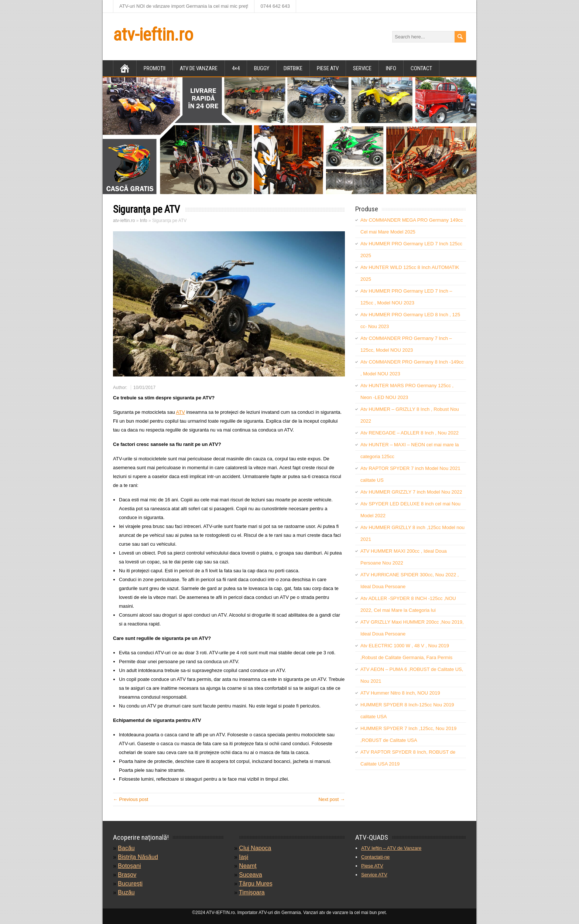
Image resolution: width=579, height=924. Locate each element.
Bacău (126, 848)
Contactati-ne (375, 857)
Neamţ (248, 866)
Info (391, 68)
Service (362, 68)
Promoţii (155, 68)
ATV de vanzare (199, 68)
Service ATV (374, 875)
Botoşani (129, 866)
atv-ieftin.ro (153, 35)
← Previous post (131, 799)
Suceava (250, 875)
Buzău (126, 892)
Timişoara (252, 892)
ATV (181, 412)
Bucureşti (130, 884)
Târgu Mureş (256, 884)
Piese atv (328, 68)
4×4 (236, 68)
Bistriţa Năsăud (138, 857)
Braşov (127, 875)
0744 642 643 (275, 6)
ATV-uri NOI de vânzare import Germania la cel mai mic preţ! (184, 6)
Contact (421, 68)
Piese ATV (372, 866)
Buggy (262, 68)
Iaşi (244, 857)
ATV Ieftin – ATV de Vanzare (391, 848)
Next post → (332, 799)
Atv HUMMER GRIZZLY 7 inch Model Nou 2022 (411, 492)
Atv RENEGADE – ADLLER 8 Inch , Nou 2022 (410, 433)
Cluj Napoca (255, 848)
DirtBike (293, 68)
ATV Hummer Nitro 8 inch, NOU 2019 (400, 693)
